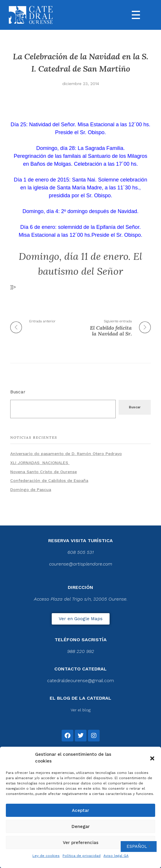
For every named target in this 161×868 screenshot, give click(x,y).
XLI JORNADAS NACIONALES (40, 463)
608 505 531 (81, 552)
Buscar (18, 392)
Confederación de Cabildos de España (49, 480)
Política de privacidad (82, 856)
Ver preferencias (81, 843)
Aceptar (81, 810)
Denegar (81, 826)
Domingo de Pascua (31, 490)
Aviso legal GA (116, 856)
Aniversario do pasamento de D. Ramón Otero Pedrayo (66, 454)
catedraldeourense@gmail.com (81, 681)
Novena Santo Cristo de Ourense (44, 472)
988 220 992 (81, 651)
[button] (152, 758)
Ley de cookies (46, 856)
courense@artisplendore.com (81, 564)
